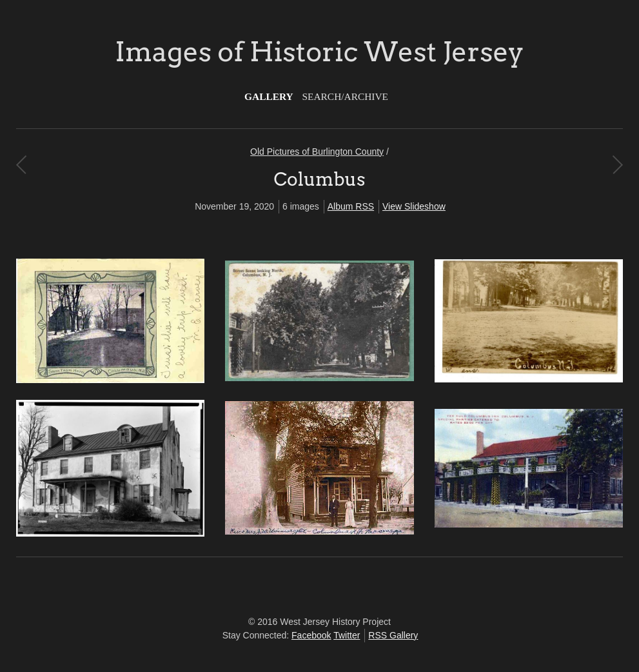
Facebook (311, 635)
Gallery (269, 96)
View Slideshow (414, 206)
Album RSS (351, 206)
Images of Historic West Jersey (319, 52)
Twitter (347, 635)
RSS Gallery (393, 635)
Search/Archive (345, 96)
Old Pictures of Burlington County (317, 152)
